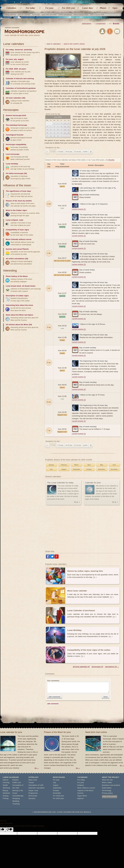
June (114, 465)
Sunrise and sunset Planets (17, 249)
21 (51, 133)
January (51, 465)
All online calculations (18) (17, 259)
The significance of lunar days (18, 191)
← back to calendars (53, 44)
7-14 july (60, 152)
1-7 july (53, 152)
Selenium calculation (37, 788)
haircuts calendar (24, 15)
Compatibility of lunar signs (17, 230)
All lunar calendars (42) (16, 98)
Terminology (107, 791)
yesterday (28, 50)
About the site (107, 780)
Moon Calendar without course (19, 239)
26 (69, 133)
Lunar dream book (13, 286)
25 (65, 133)
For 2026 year (68, 8)
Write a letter (107, 782)
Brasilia (116, 23)
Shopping (16, 798)
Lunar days (88, 8)
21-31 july (78, 152)
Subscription (107, 788)
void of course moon (81, 15)
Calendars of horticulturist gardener (21, 88)
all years (22, 69)
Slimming (6, 788)
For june (49, 8)
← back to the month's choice (73, 44)
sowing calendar (10, 15)
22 (54, 133)
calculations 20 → (112, 667)
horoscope (36, 15)
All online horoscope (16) (16, 173)
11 (65, 126)
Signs (115, 8)
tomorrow (19, 50)
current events (79, 209)
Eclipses (81, 785)
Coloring (6, 782)
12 (69, 126)
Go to (76, 502)
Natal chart (33, 780)
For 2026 (9, 69)
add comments (55, 697)
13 (47, 130)
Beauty (6, 791)
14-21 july (69, 152)
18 (65, 130)
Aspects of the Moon (85, 791)
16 (58, 130)
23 (58, 133)
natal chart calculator (49, 15)
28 (51, 136)
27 (47, 136)
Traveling (16, 804)
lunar (36, 791)
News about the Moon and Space (20, 315)
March (77, 465)
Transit (31, 782)
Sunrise (80, 793)
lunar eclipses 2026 (97, 15)
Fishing (6, 798)
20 (47, 133)
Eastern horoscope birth (16, 115)
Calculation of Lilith (36, 785)
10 (61, 126)
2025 (16, 69)
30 (58, 136)
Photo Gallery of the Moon (17, 276)
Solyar (31, 791)
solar (21, 220)
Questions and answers (111, 785)
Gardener (6, 793)
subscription (87, 23)
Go (94, 577)
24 (61, 133)
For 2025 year (58, 798)
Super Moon (82, 796)
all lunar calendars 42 (81, 667)
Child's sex (17, 782)
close (106, 697)
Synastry (32, 798)
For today (30, 8)
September (76, 469)
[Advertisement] (83, 528)
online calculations (65, 15)
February (64, 465)
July (51, 469)
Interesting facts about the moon (19, 305)
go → (37, 768)
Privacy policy (107, 793)
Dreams (15, 780)
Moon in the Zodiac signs (16, 210)
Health (5, 785)
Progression (33, 793)
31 (61, 136)
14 (51, 130)
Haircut (6, 780)
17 (61, 130)
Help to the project (110, 796)
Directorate (33, 796)
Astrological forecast (15, 135)
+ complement (100, 23)
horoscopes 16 (97, 667)
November (102, 469)
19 (69, 130)
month (85, 152)
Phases (103, 8)
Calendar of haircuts (14, 79)
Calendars (11, 8)
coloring (30, 79)
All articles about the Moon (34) (19, 325)
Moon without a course (86, 788)
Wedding (16, 801)
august (21, 59)
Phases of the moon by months (19, 201)
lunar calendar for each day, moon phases (22, 35)
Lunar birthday (12, 164)
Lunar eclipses (12, 220)
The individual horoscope (16, 125)
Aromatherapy (18, 796)
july (15, 59)
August (64, 469)
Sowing (6, 796)
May (102, 465)
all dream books (29, 286)
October (89, 469)
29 (54, 136)
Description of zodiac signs (17, 296)
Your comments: (78, 686)
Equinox (81, 798)
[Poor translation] (9, 830)
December (114, 469)
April (89, 465)
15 (54, 130)
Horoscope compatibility (16, 144)
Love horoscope (13, 154)
